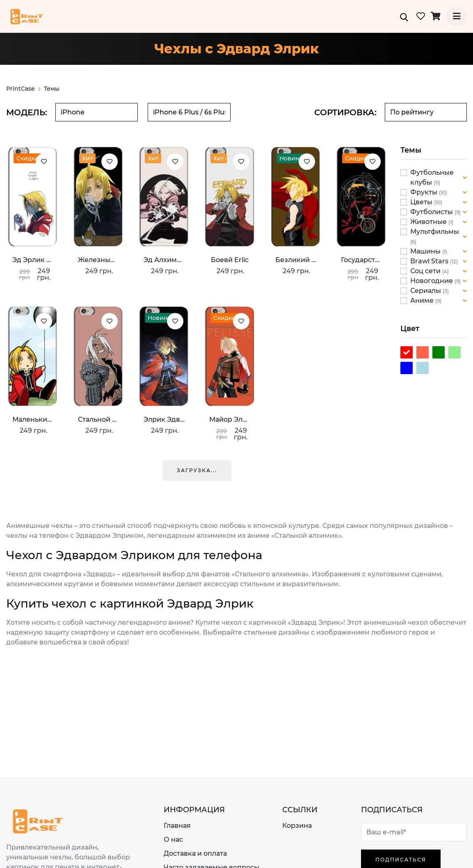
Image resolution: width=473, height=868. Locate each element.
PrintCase (23, 89)
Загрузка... (197, 470)
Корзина (297, 826)
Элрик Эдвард (164, 419)
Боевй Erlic (230, 260)
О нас (173, 839)
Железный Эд (98, 260)
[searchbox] (97, 112)
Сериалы (426, 291)
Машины (426, 251)
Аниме (423, 300)
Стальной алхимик (98, 419)
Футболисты (432, 212)
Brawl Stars (430, 261)
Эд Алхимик (164, 260)
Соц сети (426, 271)
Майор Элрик (230, 419)
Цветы (422, 202)
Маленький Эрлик (33, 419)
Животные (429, 222)
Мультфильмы (435, 232)
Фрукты (425, 192)
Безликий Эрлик (296, 260)
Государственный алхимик (361, 260)
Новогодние (432, 281)
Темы (52, 89)
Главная (177, 826)
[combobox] (97, 112)
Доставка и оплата (195, 853)
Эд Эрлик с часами (33, 260)
